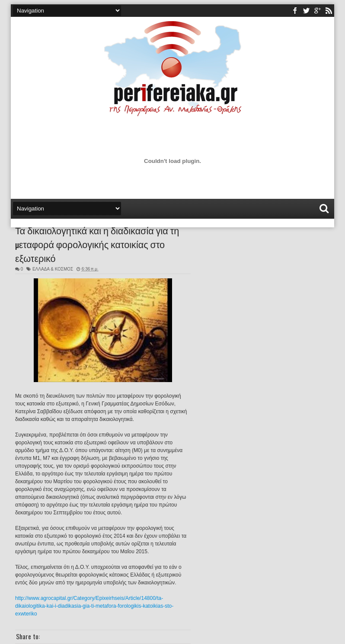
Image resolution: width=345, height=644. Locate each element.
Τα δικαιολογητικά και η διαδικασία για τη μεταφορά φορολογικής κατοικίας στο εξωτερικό (97, 244)
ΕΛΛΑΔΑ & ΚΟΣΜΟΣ (53, 269)
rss (329, 11)
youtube (317, 11)
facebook (295, 11)
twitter (306, 11)
